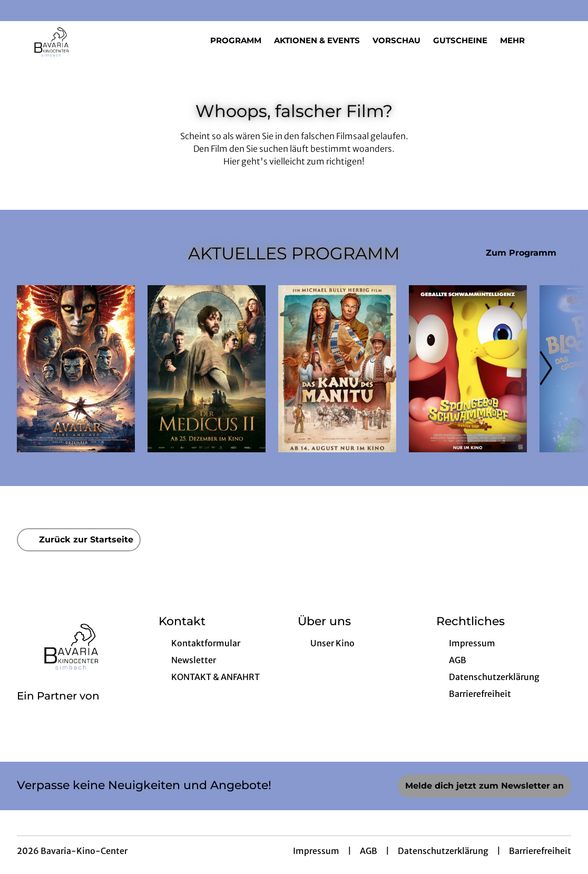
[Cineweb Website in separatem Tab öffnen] (58, 710)
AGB (369, 851)
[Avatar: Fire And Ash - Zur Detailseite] (76, 369)
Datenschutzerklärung (443, 851)
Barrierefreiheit (540, 851)
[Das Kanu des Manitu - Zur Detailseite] (337, 369)
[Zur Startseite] (91, 40)
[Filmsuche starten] (561, 40)
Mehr (519, 41)
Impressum (316, 851)
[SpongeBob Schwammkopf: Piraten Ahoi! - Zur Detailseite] (468, 369)
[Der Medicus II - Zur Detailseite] (207, 369)
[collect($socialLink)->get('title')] (19, 11)
